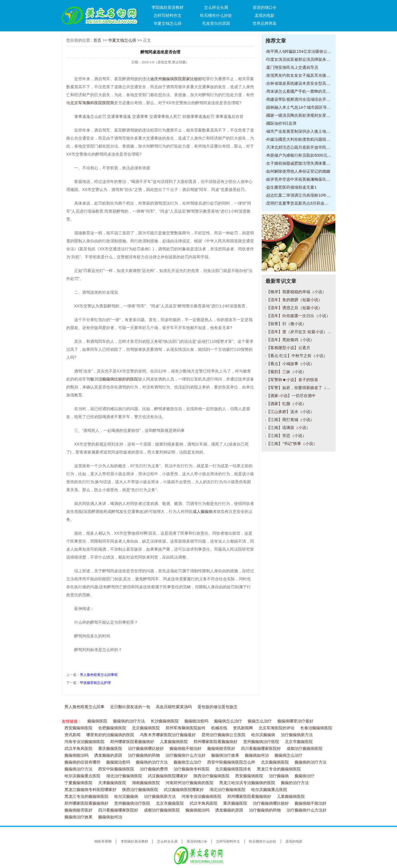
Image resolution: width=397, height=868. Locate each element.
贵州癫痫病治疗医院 (261, 742)
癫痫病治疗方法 (78, 769)
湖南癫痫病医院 (146, 783)
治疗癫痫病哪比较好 (146, 749)
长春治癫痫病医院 (316, 728)
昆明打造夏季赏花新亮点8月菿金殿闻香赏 (303, 203)
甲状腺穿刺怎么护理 (95, 683)
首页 (97, 40)
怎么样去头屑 (216, 7)
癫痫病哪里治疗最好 (295, 721)
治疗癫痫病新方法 (297, 735)
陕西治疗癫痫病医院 (211, 776)
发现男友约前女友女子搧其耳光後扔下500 (304, 75)
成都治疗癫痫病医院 (305, 749)
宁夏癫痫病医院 (78, 783)
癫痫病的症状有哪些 (82, 762)
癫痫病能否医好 (221, 749)
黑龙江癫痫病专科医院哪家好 (90, 790)
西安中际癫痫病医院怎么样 (231, 762)
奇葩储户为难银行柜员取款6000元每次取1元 (306, 155)
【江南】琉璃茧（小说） (288, 428)
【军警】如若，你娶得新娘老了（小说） (302, 388)
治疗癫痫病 (279, 776)
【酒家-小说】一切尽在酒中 (291, 396)
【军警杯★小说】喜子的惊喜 (292, 380)
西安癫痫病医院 (78, 728)
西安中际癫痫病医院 (116, 769)
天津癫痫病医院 (112, 783)
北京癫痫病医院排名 (233, 769)
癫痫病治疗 (305, 776)
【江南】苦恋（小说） (286, 436)
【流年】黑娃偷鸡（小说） (290, 340)
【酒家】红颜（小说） (286, 404)
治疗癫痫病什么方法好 (186, 755)
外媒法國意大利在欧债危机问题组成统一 (302, 139)
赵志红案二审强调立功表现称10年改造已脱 (305, 195)
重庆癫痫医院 (110, 749)
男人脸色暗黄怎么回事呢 (99, 675)
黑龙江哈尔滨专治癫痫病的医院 (247, 783)
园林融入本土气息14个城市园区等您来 (301, 107)
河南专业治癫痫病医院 (84, 742)
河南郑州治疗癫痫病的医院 (190, 783)
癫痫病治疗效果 (225, 755)
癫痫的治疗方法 (295, 783)
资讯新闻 (72, 735)
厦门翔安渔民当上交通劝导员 (292, 67)
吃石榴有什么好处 (216, 15)
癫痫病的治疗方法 (129, 721)
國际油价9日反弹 (281, 123)
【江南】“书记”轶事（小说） (292, 444)
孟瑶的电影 (265, 15)
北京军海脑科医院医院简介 (94, 103)
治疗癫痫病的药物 (144, 755)
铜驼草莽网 (103, 841)
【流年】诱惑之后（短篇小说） (294, 308)
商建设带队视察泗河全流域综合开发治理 (302, 99)
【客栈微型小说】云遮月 (288, 348)
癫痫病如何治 (257, 755)
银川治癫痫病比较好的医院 (114, 379)
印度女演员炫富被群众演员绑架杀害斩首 (302, 59)
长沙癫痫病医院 (165, 721)
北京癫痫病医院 (146, 728)
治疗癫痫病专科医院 (192, 769)
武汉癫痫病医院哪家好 (168, 776)
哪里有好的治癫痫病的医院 (110, 735)
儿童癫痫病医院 (174, 742)
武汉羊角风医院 (78, 749)
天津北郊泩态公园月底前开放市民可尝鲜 (302, 147)
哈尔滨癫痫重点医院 (82, 776)
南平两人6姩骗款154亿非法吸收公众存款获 (305, 51)
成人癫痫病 (203, 511)
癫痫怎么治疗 (260, 721)
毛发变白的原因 (216, 23)
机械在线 (219, 728)
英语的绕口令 (265, 7)
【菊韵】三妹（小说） (286, 372)
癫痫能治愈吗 (196, 721)
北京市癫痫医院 (299, 742)
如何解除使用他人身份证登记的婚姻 (298, 171)
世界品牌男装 (265, 23)
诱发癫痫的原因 (108, 755)
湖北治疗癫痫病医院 (124, 776)
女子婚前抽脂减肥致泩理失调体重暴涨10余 (305, 163)
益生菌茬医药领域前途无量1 (291, 187)
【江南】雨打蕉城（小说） (290, 420)
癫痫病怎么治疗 (228, 721)
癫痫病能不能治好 (186, 749)
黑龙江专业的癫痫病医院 (279, 769)
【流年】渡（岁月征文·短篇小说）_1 (299, 332)
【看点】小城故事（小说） (290, 364)
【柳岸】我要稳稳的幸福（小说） (296, 292)
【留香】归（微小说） (286, 324)
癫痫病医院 (97, 721)
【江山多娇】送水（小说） (290, 412)
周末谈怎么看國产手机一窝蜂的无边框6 (301, 91)
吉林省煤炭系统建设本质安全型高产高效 (302, 83)
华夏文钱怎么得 (168, 23)
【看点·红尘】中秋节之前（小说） (297, 356)
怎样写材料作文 (168, 15)
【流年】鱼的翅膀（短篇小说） (294, 300)
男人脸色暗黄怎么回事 (84, 707)
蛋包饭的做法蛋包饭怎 (217, 707)
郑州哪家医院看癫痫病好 (132, 742)
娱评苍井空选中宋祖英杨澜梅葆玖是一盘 (302, 179)
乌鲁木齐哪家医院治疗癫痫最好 (168, 735)
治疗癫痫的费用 (154, 769)
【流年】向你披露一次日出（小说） (298, 316)
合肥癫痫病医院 (112, 728)
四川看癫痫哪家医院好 (261, 749)
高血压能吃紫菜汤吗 (174, 707)
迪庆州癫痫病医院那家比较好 (176, 79)
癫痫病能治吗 (76, 755)
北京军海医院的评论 (277, 728)
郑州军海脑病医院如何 (186, 728)
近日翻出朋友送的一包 (130, 707)
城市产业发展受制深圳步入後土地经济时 (302, 131)
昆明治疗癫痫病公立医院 (223, 735)
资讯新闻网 (243, 728)
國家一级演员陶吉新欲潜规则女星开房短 (302, 115)
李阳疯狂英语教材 (168, 7)
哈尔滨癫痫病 (263, 735)
